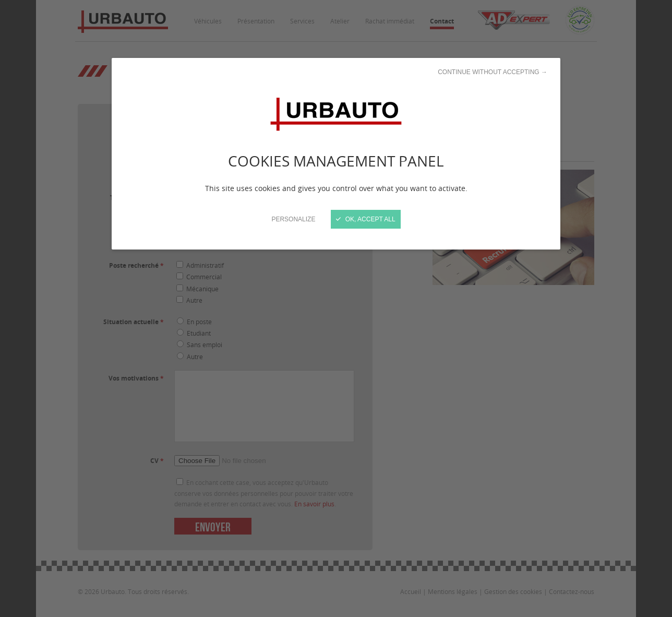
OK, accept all (365, 219)
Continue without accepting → (493, 72)
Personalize (293, 219)
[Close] (336, 308)
